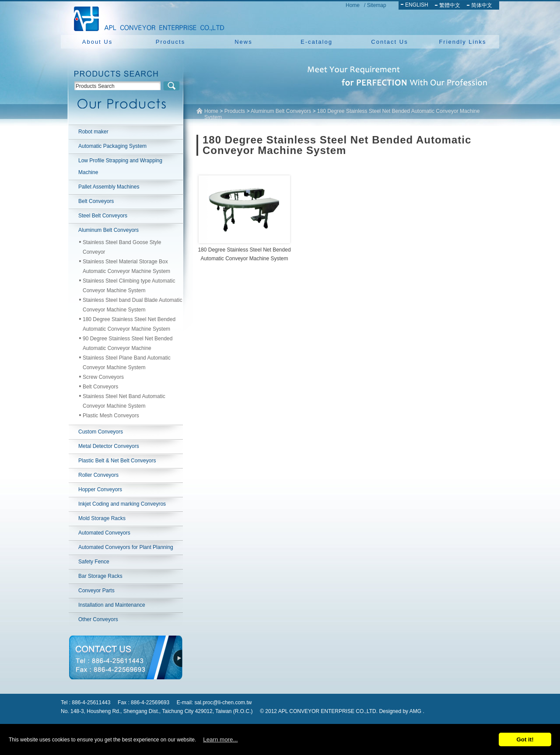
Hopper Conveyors (100, 489)
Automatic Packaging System (112, 146)
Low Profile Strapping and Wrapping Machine (120, 166)
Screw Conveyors (103, 377)
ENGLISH (417, 5)
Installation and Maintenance (112, 605)
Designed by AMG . (401, 711)
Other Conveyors (98, 619)
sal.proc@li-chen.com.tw (223, 703)
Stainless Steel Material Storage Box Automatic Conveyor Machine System (126, 266)
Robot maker (93, 132)
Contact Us (389, 42)
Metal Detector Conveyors (109, 446)
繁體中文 (450, 5)
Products (170, 42)
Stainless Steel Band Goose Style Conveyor (122, 247)
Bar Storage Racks (100, 576)
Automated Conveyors (104, 533)
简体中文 (482, 5)
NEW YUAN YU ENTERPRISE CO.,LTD (147, 17)
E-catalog (317, 42)
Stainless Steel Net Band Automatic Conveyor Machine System (124, 401)
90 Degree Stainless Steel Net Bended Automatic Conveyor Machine (128, 343)
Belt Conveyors (96, 201)
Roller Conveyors (98, 475)
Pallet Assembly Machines (109, 187)
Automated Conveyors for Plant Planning (126, 547)
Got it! (525, 739)
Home (353, 5)
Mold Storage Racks (102, 518)
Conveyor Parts (96, 591)
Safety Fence (94, 562)
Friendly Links (462, 42)
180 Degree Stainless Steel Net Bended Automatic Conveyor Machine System (129, 324)
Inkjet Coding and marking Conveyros (122, 504)
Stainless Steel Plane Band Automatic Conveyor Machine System (127, 363)
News (243, 42)
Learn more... (220, 739)
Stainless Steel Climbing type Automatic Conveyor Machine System (129, 286)
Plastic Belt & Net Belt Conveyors (117, 461)
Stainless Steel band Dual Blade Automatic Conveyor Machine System (132, 305)
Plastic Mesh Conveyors (111, 416)
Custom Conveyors (101, 432)
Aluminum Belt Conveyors (108, 230)
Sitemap (377, 5)
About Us (97, 42)
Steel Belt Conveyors (103, 216)
